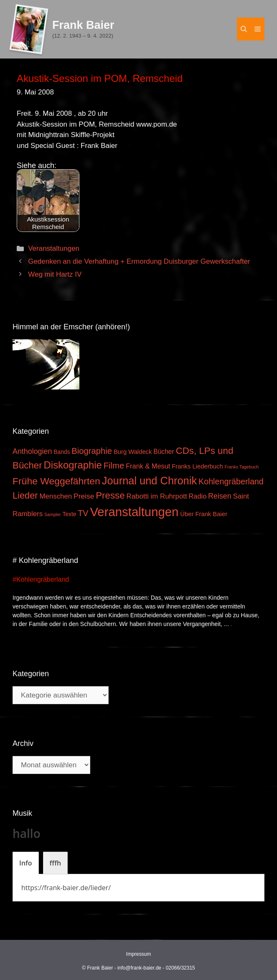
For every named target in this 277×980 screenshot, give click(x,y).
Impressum (138, 954)
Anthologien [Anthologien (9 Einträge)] (32, 451)
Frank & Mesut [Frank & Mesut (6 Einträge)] (148, 466)
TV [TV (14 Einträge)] (83, 513)
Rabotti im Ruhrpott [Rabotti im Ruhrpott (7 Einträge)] (157, 496)
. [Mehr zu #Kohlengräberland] (231, 624)
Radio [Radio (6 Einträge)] (198, 496)
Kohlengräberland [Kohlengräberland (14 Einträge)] (231, 481)
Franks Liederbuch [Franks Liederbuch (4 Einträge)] (197, 466)
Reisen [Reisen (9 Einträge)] (220, 496)
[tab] (26, 863)
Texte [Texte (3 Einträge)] (70, 514)
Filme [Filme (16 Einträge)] (114, 466)
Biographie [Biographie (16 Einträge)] (92, 451)
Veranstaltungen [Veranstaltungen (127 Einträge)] (134, 512)
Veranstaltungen (54, 248)
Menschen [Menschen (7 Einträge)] (56, 496)
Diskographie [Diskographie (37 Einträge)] (73, 465)
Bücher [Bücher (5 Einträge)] (164, 452)
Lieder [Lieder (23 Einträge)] (25, 495)
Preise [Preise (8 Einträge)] (84, 496)
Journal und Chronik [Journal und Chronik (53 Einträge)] (149, 481)
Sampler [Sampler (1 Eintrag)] (53, 514)
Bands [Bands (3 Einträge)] (62, 452)
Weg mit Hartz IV (55, 274)
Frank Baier (83, 25)
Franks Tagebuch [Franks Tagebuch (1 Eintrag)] (242, 467)
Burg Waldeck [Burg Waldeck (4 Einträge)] (133, 452)
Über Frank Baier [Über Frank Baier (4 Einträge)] (204, 514)
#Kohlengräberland (41, 579)
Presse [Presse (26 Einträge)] (110, 495)
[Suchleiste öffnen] (244, 29)
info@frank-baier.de (139, 968)
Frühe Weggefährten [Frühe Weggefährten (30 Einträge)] (56, 481)
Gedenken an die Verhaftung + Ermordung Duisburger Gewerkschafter (139, 261)
